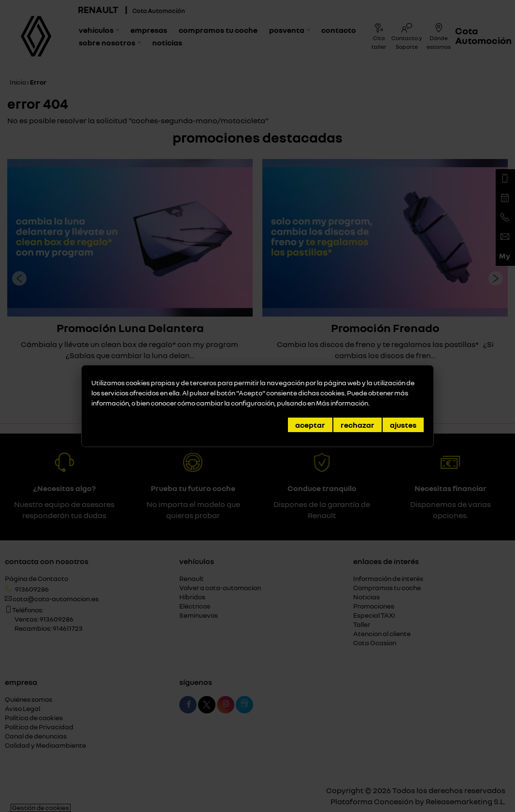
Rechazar (358, 425)
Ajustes (403, 425)
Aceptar (310, 425)
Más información (342, 403)
